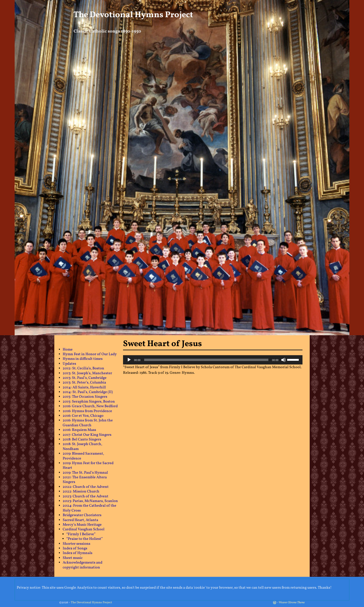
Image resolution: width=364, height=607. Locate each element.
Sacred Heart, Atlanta (80, 520)
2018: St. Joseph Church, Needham (82, 446)
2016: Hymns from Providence (87, 411)
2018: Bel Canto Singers (82, 440)
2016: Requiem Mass (79, 430)
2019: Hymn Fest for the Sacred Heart (88, 466)
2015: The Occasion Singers (85, 397)
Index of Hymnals (78, 553)
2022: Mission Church (81, 492)
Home (68, 350)
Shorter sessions (76, 544)
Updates (69, 364)
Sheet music (73, 558)
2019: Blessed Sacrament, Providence (83, 456)
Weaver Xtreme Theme (292, 603)
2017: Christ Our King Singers (87, 435)
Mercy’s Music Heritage (82, 525)
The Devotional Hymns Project (133, 15)
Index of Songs (75, 548)
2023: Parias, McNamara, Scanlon (90, 501)
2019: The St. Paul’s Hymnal (85, 473)
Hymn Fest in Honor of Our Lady (90, 354)
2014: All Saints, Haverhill (84, 387)
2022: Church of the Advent (86, 487)
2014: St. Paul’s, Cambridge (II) (88, 392)
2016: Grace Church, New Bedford (90, 406)
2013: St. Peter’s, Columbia (84, 383)
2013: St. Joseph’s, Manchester (87, 373)
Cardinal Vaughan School (84, 529)
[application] (213, 360)
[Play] (129, 360)
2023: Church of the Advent (86, 496)
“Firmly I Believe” (81, 534)
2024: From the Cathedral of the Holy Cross (89, 508)
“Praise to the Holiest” (84, 539)
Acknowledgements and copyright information (83, 565)
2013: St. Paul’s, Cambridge (85, 378)
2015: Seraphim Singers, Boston (89, 402)
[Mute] (283, 360)
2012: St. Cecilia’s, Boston (83, 368)
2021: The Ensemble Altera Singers (85, 480)
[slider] (206, 360)
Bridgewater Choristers (82, 515)
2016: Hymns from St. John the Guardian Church (88, 423)
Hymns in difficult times (83, 359)
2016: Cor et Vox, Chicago (83, 416)
